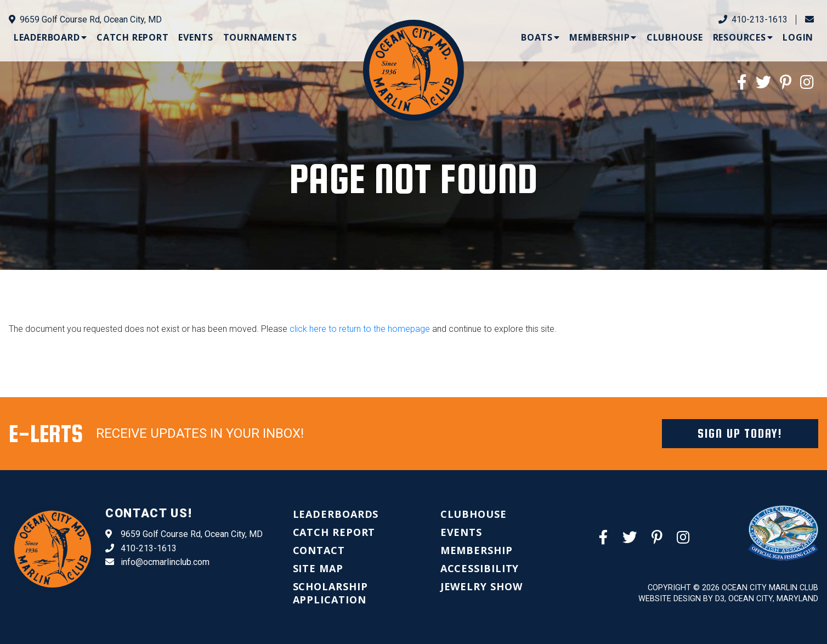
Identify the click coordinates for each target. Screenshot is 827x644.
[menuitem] (50, 37)
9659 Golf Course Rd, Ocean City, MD (85, 19)
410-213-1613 (753, 19)
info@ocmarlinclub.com (157, 562)
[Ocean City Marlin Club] (413, 70)
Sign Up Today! (740, 433)
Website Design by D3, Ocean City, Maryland (728, 599)
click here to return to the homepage (360, 329)
